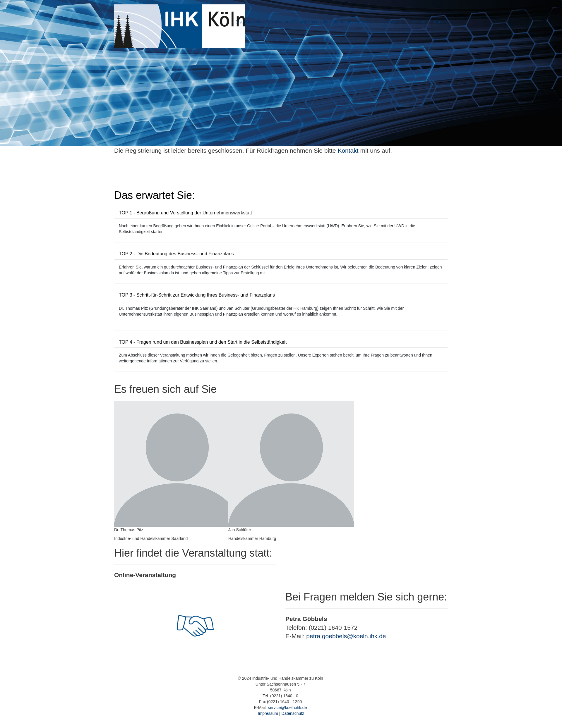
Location (418, 22)
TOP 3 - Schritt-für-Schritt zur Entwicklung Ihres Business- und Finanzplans (197, 295)
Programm (391, 22)
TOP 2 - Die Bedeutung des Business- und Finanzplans (176, 254)
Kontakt (441, 22)
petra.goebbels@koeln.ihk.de (346, 636)
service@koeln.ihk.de (287, 708)
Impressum (268, 713)
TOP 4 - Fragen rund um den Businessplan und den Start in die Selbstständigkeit (203, 342)
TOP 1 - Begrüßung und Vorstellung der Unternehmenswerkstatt (185, 213)
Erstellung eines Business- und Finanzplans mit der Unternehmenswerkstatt (304, 22)
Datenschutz (293, 713)
